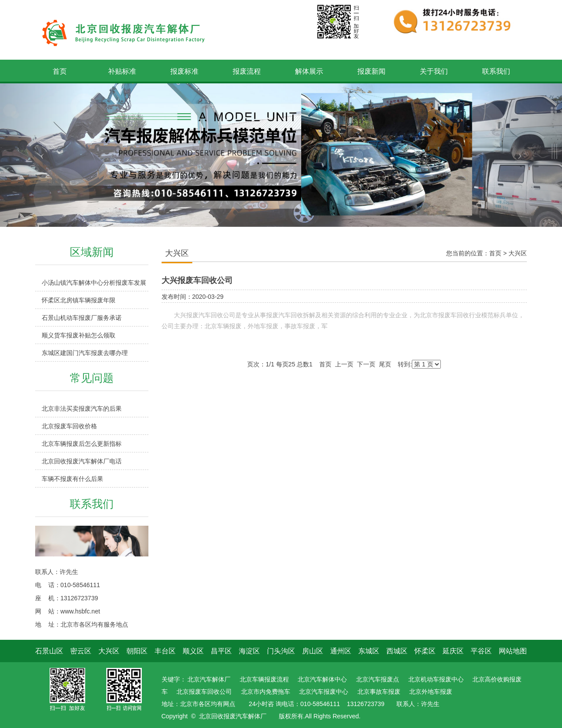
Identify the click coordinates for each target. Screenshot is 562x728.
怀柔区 (425, 651)
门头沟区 (281, 651)
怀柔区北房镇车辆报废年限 (79, 300)
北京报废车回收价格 (69, 426)
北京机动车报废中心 (436, 679)
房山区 (313, 651)
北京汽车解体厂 (209, 679)
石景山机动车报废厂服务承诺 (82, 318)
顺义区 (193, 651)
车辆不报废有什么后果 (72, 479)
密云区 (81, 651)
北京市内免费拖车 (266, 692)
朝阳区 (137, 651)
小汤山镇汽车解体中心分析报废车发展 (94, 283)
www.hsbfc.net (80, 611)
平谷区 (481, 651)
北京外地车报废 (431, 692)
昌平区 (221, 651)
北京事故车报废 (379, 692)
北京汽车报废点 (378, 679)
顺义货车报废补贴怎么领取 (79, 335)
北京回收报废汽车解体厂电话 (82, 461)
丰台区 (165, 651)
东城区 (369, 651)
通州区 (341, 651)
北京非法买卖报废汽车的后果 (82, 409)
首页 (495, 253)
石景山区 (49, 651)
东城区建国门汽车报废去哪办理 (85, 353)
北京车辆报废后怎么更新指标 (82, 444)
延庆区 (453, 651)
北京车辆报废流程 (264, 679)
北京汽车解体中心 (322, 679)
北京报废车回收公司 (204, 692)
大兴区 (518, 253)
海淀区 (249, 651)
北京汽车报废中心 (324, 692)
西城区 (397, 651)
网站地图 (513, 651)
